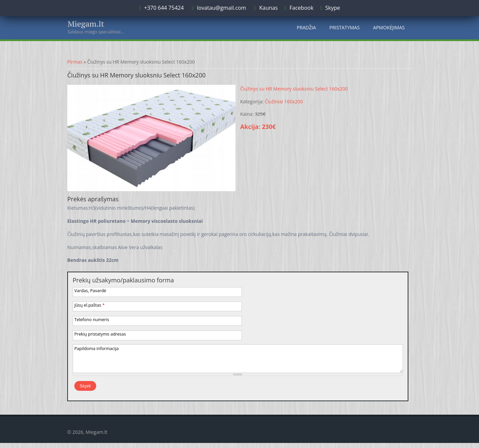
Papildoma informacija (97, 349)
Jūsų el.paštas (89, 305)
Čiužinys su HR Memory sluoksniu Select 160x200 (294, 89)
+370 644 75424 (163, 8)
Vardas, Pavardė (90, 291)
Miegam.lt (86, 24)
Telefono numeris (92, 320)
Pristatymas (344, 27)
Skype (333, 8)
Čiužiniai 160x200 (284, 101)
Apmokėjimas (389, 27)
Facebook (302, 8)
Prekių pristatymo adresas (100, 334)
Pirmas (75, 62)
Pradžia (306, 27)
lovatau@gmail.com (221, 8)
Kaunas (269, 8)
